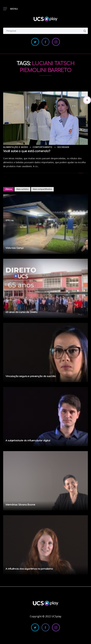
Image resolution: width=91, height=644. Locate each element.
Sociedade (63, 147)
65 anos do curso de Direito (21, 312)
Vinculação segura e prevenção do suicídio (31, 376)
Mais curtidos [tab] (22, 189)
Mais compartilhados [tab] (42, 189)
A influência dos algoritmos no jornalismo (29, 569)
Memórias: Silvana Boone (20, 505)
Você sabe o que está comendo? (27, 151)
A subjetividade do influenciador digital (28, 441)
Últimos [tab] (9, 189)
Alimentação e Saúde (15, 147)
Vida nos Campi (15, 248)
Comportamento (43, 147)
